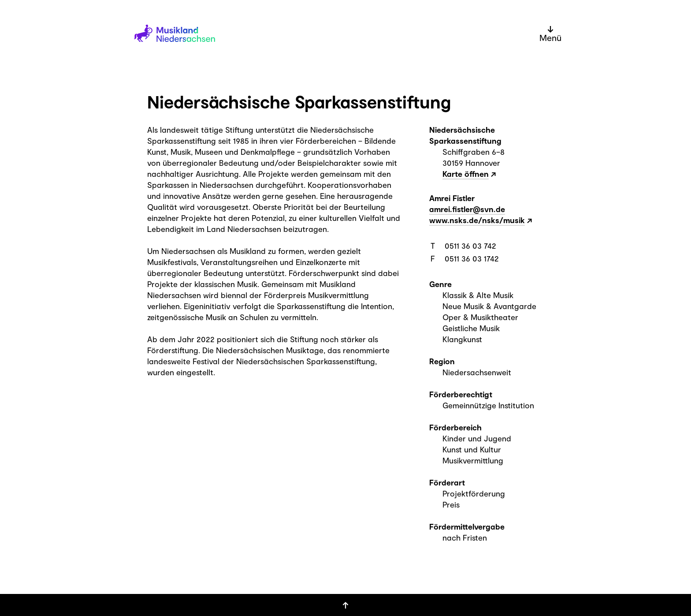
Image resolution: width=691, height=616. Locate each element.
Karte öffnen (466, 174)
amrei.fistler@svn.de (467, 209)
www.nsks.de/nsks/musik (477, 220)
